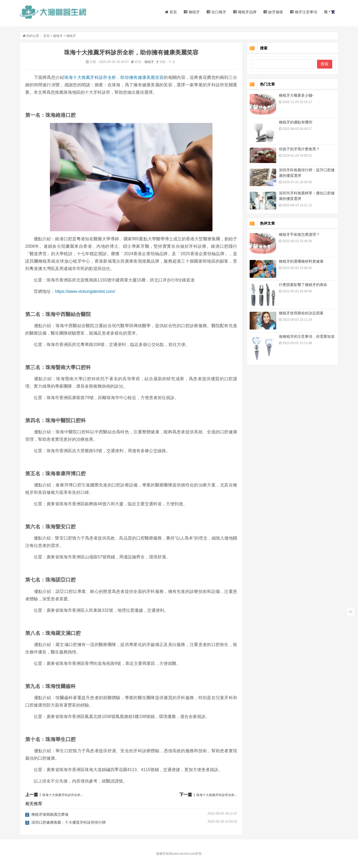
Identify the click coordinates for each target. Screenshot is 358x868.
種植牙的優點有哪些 (296, 122)
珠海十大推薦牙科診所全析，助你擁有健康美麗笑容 (114, 77)
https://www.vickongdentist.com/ (85, 291)
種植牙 (192, 12)
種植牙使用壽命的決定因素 (301, 313)
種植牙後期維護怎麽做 (50, 814)
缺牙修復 (273, 12)
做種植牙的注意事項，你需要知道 (307, 336)
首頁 (171, 12)
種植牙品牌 (245, 12)
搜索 (325, 64)
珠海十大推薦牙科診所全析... (63, 795)
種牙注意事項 (304, 12)
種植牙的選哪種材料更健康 (301, 261)
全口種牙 (216, 12)
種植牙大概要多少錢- (296, 95)
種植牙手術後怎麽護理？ (299, 234)
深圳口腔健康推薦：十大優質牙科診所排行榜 (69, 822)
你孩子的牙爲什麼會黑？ (299, 149)
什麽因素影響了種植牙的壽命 (303, 285)
